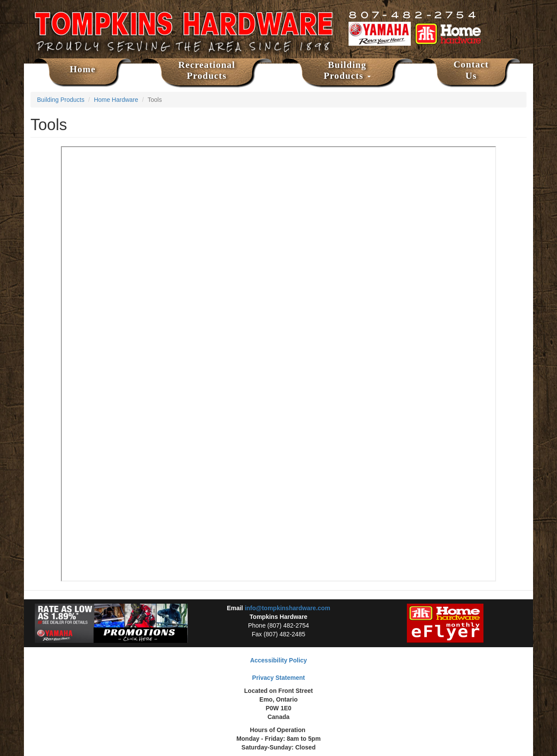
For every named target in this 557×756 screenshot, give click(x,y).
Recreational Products (207, 71)
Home (83, 69)
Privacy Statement (278, 678)
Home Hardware (116, 100)
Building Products (347, 71)
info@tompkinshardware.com (287, 608)
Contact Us (471, 70)
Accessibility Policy (279, 660)
